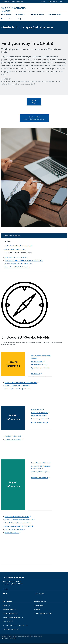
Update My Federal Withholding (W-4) (17, 517)
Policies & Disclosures (10, 630)
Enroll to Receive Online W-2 (14, 530)
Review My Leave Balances (40, 463)
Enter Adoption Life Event (39, 413)
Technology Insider (54, 14)
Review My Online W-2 (12, 533)
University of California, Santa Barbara (13, 2)
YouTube (40, 594)
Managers (37, 610)
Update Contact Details (39, 365)
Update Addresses (37, 362)
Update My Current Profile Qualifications (17, 389)
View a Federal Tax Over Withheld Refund (18, 523)
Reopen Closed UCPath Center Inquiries (17, 267)
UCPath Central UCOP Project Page (14, 626)
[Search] (62, 2)
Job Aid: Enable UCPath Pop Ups (15, 250)
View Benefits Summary (12, 437)
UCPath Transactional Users (43, 614)
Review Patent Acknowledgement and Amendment (21, 383)
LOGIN (43, 2)
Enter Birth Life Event (38, 416)
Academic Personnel (9, 614)
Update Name (36, 374)
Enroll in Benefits (37, 410)
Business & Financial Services (12, 618)
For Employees (6, 14)
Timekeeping (7, 622)
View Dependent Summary (13, 440)
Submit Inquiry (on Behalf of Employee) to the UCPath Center (24, 261)
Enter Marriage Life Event (39, 419)
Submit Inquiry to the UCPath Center (16, 258)
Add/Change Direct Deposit (40, 472)
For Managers (20, 14)
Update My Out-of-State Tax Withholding (18, 527)
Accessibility (13, 639)
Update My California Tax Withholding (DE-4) (19, 520)
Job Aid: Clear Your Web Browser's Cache (17, 246)
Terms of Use (5, 639)
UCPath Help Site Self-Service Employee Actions (34, 118)
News (3, 19)
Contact (12, 19)
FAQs (20, 19)
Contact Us (6, 606)
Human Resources (8, 610)
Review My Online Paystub (40, 478)
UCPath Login (34, 102)
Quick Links (52, 2)
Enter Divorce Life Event (39, 423)
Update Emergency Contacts (40, 368)
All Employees (39, 606)
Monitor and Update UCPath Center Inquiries (19, 264)
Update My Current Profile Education (16, 386)
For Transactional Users (36, 14)
